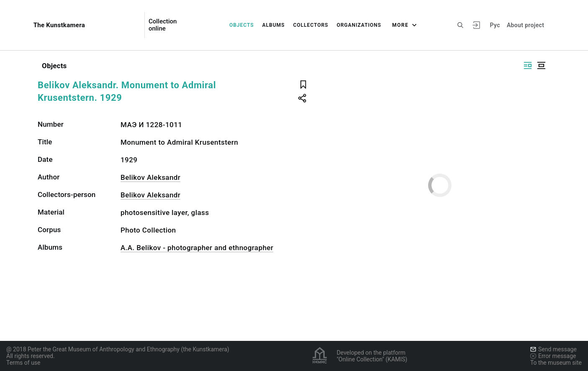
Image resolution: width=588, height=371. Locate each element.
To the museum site (556, 363)
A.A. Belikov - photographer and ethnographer (197, 248)
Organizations (359, 25)
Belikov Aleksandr (150, 177)
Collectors (311, 25)
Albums (274, 25)
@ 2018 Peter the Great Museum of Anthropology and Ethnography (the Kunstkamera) (118, 349)
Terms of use (23, 363)
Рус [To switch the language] (495, 25)
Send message (553, 349)
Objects (242, 25)
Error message (553, 356)
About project (525, 25)
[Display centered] (541, 65)
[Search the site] (460, 25)
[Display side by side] (528, 65)
